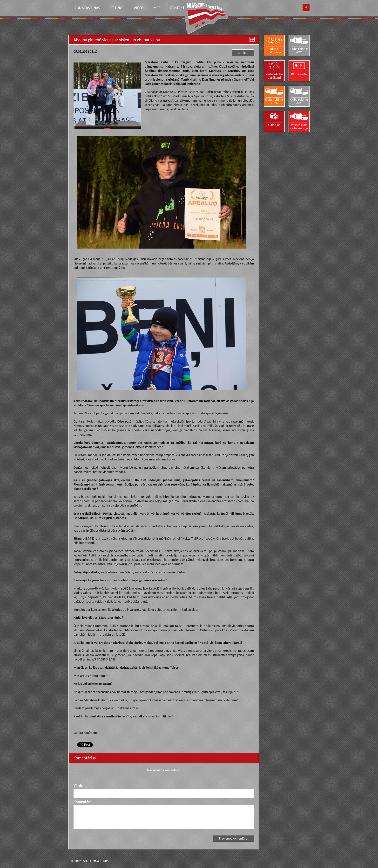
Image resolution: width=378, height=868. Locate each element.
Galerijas (274, 125)
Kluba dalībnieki (274, 50)
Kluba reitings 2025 (299, 101)
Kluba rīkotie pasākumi (274, 76)
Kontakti (178, 8)
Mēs (157, 8)
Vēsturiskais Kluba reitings (299, 126)
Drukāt (243, 53)
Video (139, 8)
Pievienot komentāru (233, 838)
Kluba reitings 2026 (299, 50)
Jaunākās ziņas (87, 8)
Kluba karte (299, 74)
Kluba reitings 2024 (274, 101)
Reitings (117, 8)
